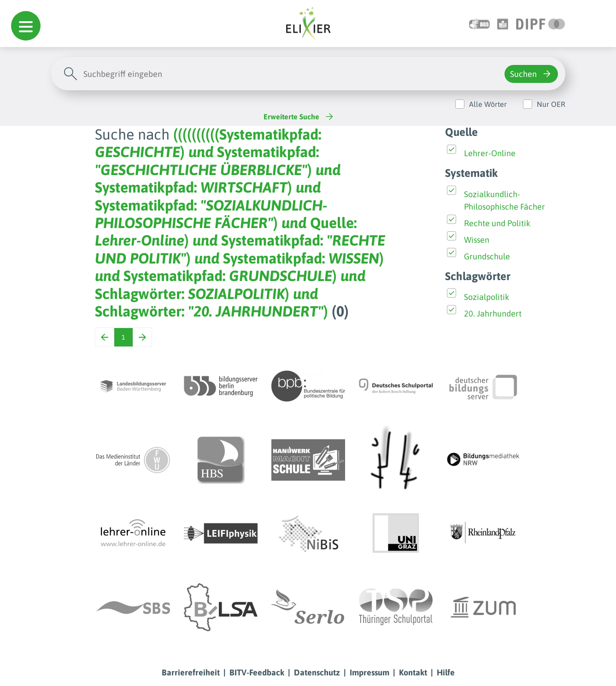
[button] (26, 26)
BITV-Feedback (257, 672)
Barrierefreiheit (191, 672)
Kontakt (413, 672)
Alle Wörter (488, 104)
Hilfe (446, 672)
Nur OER (551, 104)
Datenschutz (317, 672)
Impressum (370, 672)
